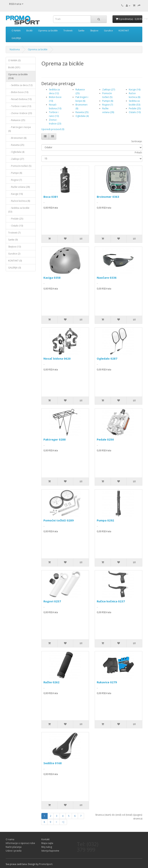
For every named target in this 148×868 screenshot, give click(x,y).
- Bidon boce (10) (18, 92)
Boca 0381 (51, 197)
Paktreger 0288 (55, 439)
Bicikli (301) (14, 67)
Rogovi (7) (108, 105)
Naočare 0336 (107, 278)
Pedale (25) (135, 108)
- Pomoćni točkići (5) (20, 166)
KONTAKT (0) (15, 261)
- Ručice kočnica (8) (19, 201)
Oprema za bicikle (48, 31)
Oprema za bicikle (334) (18, 76)
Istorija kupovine (50, 851)
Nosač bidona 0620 (57, 358)
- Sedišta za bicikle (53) (19, 210)
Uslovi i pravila (14, 851)
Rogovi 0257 (52, 601)
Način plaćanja (14, 847)
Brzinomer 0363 (108, 197)
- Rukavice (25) (17, 120)
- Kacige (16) (15, 194)
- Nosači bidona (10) (20, 99)
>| (63, 822)
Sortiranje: (137, 141)
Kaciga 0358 (52, 278)
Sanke (81, 31)
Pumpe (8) (108, 101)
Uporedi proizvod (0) (53, 129)
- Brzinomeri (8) (17, 138)
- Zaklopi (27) (16, 159)
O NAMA (16, 31)
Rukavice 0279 (107, 682)
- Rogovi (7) (15, 180)
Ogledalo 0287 (107, 358)
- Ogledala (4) (16, 152)
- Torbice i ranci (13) (20, 106)
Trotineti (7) (14, 233)
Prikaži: (139, 152)
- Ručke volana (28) (19, 187)
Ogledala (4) (82, 116)
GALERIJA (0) (15, 268)
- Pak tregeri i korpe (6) (20, 129)
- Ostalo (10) (16, 226)
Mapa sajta (47, 843)
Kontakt (45, 839)
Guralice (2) (14, 254)
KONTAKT (124, 31)
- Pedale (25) (16, 219)
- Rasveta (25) (16, 145)
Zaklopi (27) (109, 90)
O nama (10, 839)
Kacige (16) (135, 90)
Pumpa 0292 (105, 520)
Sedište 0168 (53, 763)
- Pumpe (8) (15, 173)
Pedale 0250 (105, 439)
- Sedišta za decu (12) (20, 85)
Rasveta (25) (82, 112)
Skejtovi (94, 31)
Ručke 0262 (51, 682)
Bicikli (29, 31)
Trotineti (68, 31)
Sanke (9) (13, 240)
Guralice (108, 31)
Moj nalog (47, 847)
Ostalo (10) (135, 112)
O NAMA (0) (14, 60)
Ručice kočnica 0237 (111, 601)
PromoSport (46, 864)
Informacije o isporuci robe (20, 843)
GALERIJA (16, 38)
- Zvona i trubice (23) (20, 113)
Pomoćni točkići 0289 (59, 520)
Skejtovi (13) (15, 247)
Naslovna (15, 49)
